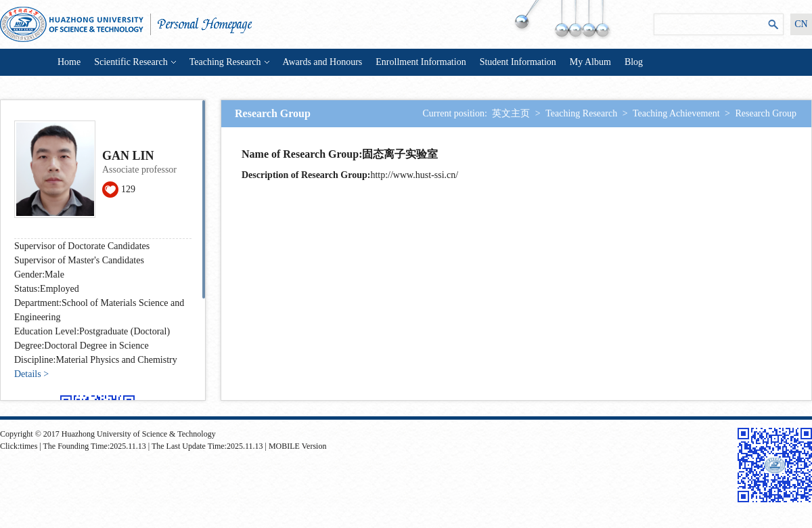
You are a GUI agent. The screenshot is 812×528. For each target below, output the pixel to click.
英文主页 (511, 113)
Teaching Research (229, 62)
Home (69, 62)
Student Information (518, 62)
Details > (31, 374)
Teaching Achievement (676, 113)
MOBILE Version (297, 446)
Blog (634, 62)
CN (801, 24)
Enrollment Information (421, 62)
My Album (590, 62)
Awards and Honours (323, 62)
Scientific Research (135, 62)
